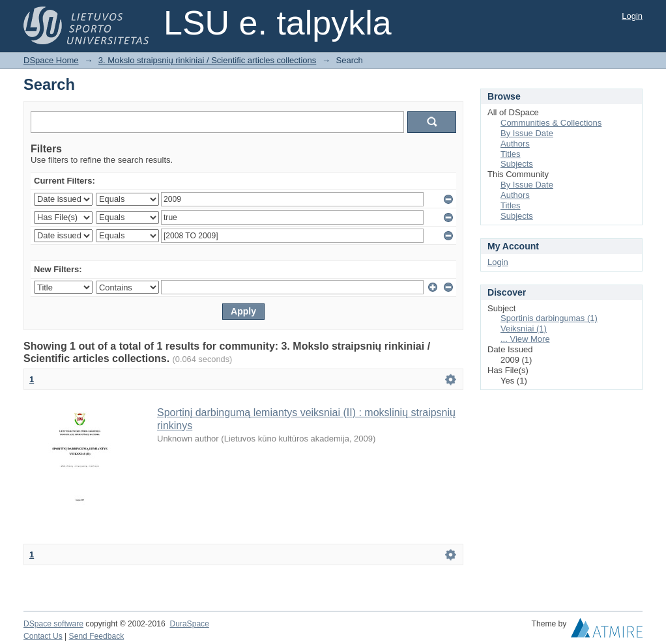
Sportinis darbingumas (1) (549, 318)
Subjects (517, 164)
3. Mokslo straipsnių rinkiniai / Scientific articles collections (208, 60)
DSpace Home (51, 60)
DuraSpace (189, 624)
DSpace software (53, 624)
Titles (511, 154)
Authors (515, 144)
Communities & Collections (551, 123)
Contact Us (43, 636)
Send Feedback (97, 636)
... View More (525, 339)
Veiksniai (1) (524, 329)
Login (632, 16)
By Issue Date (527, 133)
